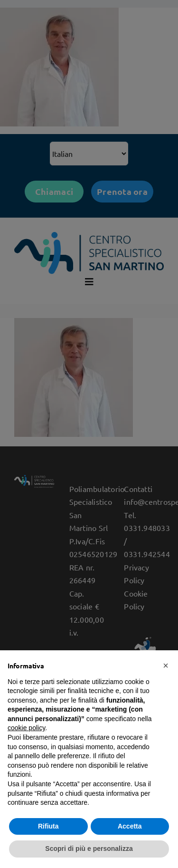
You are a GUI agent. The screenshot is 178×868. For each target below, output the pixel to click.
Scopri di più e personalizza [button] (89, 849)
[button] (166, 665)
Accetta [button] (130, 826)
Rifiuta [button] (48, 826)
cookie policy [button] (26, 728)
